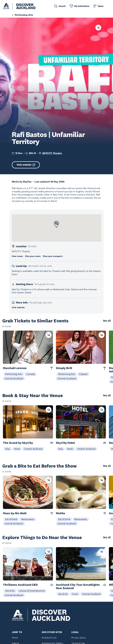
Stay (8, 449)
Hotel (17, 449)
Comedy (31, 374)
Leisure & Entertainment (32, 591)
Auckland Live (49, 638)
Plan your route (33, 256)
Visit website (26, 165)
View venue (17, 256)
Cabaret (83, 374)
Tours (75, 594)
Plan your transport (53, 256)
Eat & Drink (11, 519)
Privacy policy (79, 638)
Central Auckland (14, 378)
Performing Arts (14, 374)
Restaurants (28, 519)
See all (107, 321)
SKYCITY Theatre (52, 153)
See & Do (10, 591)
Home (15, 638)
